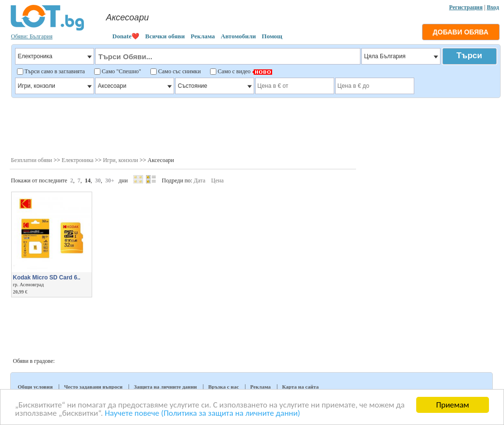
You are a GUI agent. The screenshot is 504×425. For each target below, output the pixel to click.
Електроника (78, 160)
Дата (199, 180)
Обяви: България (32, 36)
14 (88, 180)
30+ (110, 180)
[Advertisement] (255, 126)
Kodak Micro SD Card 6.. (47, 278)
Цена (217, 180)
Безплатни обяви (32, 160)
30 (98, 180)
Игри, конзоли (121, 160)
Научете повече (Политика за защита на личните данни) (203, 414)
